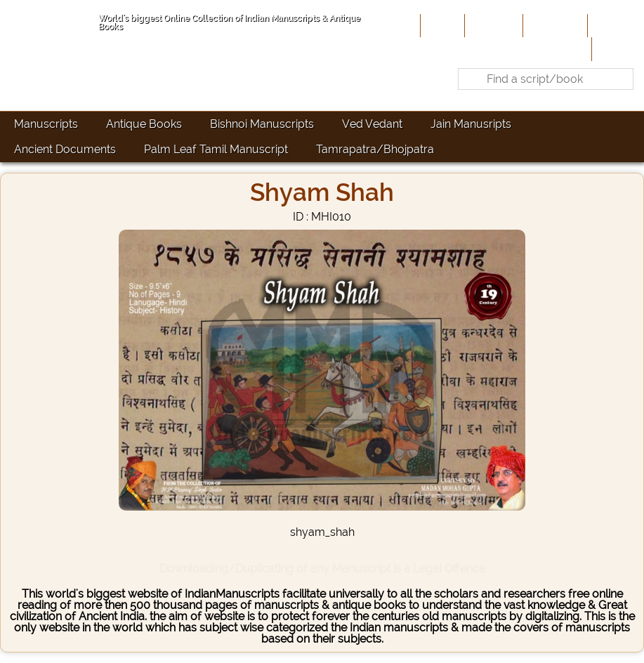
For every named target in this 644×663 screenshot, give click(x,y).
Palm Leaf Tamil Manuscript (216, 149)
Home (441, 25)
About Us (492, 25)
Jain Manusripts (471, 124)
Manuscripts (46, 124)
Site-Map (614, 25)
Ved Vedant (372, 124)
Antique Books (144, 124)
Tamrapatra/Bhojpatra (375, 149)
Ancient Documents (65, 149)
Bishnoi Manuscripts (262, 124)
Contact (616, 48)
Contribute (554, 25)
